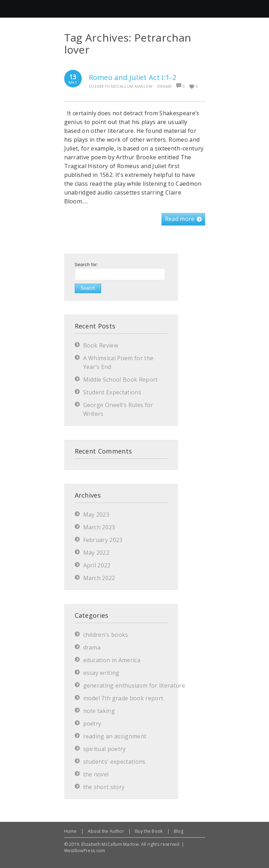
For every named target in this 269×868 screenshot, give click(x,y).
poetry (92, 724)
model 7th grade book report (123, 698)
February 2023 (103, 540)
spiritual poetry (105, 749)
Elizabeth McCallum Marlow (121, 86)
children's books (106, 635)
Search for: (87, 264)
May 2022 (96, 553)
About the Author (106, 831)
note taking (99, 711)
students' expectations (114, 762)
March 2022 (99, 578)
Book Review (101, 345)
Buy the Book (149, 831)
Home (71, 831)
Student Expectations (112, 392)
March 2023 (99, 527)
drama (164, 86)
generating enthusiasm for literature (134, 685)
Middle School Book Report (121, 380)
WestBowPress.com (85, 851)
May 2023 (96, 515)
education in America (112, 660)
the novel (96, 774)
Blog (179, 831)
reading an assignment (115, 736)
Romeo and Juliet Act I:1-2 (133, 77)
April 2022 (97, 565)
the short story (104, 787)
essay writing (101, 673)
